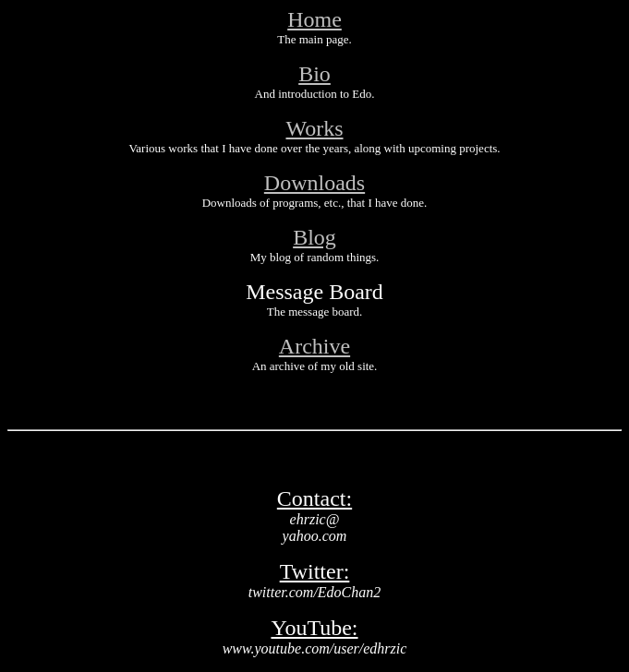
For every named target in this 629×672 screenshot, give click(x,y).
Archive (314, 346)
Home (314, 19)
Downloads (314, 183)
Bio (314, 74)
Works (314, 128)
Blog (314, 237)
